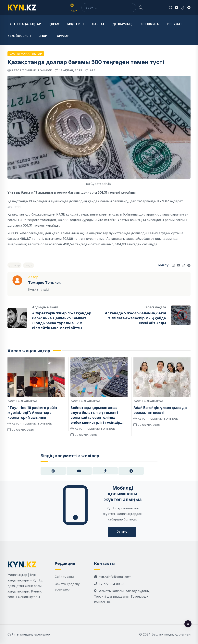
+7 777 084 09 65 (111, 584)
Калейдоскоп (19, 36)
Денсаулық (122, 24)
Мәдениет (76, 24)
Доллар (14, 265)
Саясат (98, 24)
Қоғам (54, 24)
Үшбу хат (174, 24)
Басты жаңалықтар (24, 24)
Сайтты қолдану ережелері (29, 634)
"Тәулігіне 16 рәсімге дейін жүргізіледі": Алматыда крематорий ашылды (32, 413)
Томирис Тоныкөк (37, 70)
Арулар (63, 36)
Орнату (122, 532)
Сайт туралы (64, 577)
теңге (29, 265)
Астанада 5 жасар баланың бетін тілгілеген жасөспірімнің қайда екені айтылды (135, 318)
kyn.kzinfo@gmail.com (115, 577)
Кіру (74, 8)
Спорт (44, 36)
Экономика (149, 24)
